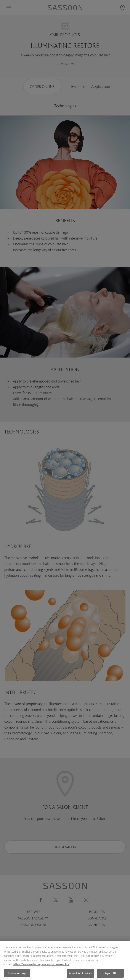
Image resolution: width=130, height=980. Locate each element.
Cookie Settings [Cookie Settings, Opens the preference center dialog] (17, 975)
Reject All (110, 975)
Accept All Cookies (80, 975)
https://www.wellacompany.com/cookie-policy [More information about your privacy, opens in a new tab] (41, 966)
